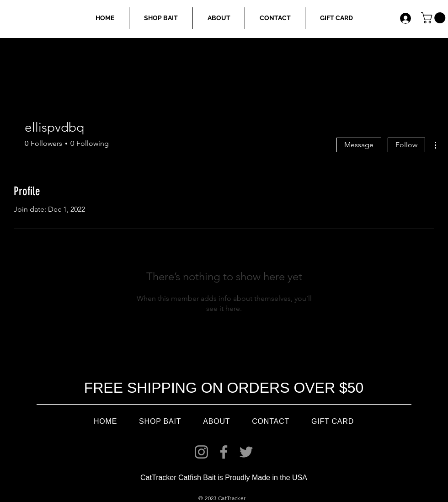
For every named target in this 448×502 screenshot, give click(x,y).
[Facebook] (224, 452)
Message (359, 145)
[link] (435, 18)
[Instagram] (201, 452)
